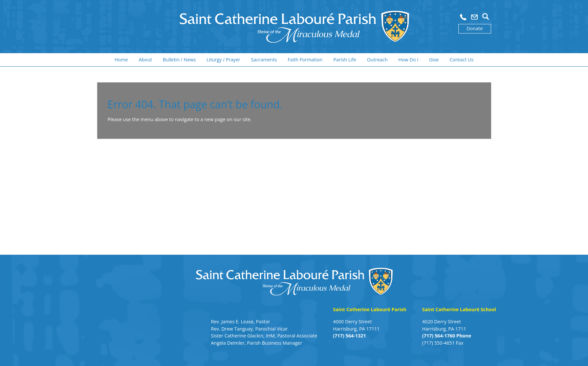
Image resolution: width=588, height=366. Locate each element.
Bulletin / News (179, 60)
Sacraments (264, 60)
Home (121, 60)
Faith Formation (305, 60)
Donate (475, 28)
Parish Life (345, 60)
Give (434, 60)
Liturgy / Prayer (223, 60)
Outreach (377, 60)
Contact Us (461, 60)
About (145, 60)
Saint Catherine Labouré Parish (370, 309)
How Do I (408, 60)
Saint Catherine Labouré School (459, 309)
